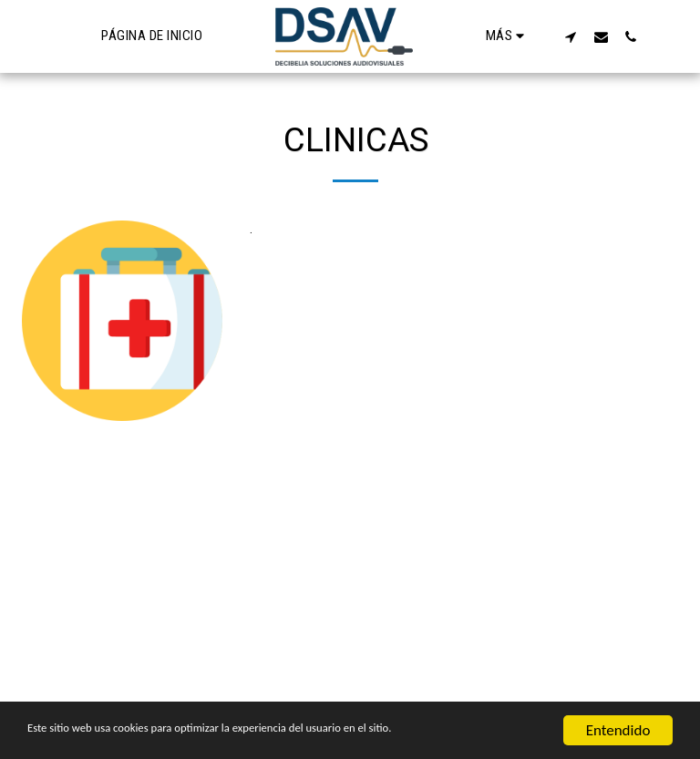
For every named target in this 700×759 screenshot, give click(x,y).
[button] (570, 36)
